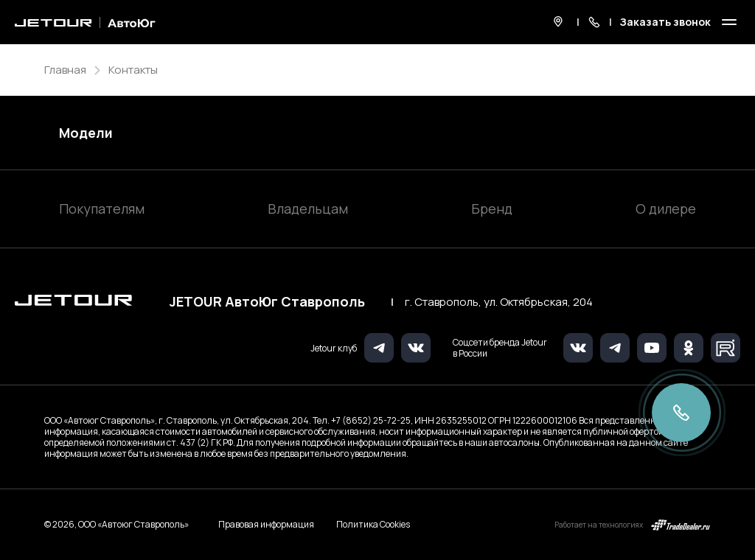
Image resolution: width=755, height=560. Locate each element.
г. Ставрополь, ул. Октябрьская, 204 (499, 302)
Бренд (492, 209)
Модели (86, 133)
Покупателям (102, 209)
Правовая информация (266, 524)
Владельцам (308, 209)
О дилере (666, 209)
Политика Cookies (373, 525)
